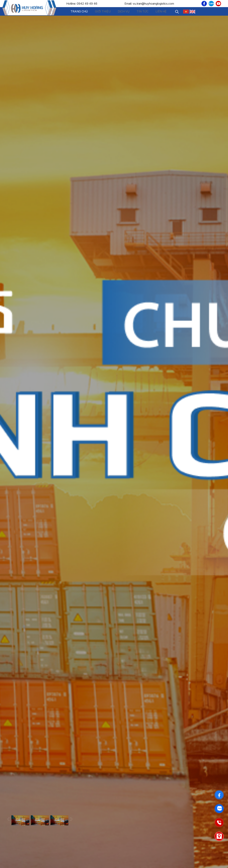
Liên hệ (161, 11)
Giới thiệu (103, 11)
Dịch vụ (124, 11)
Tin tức (142, 11)
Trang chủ (79, 11)
